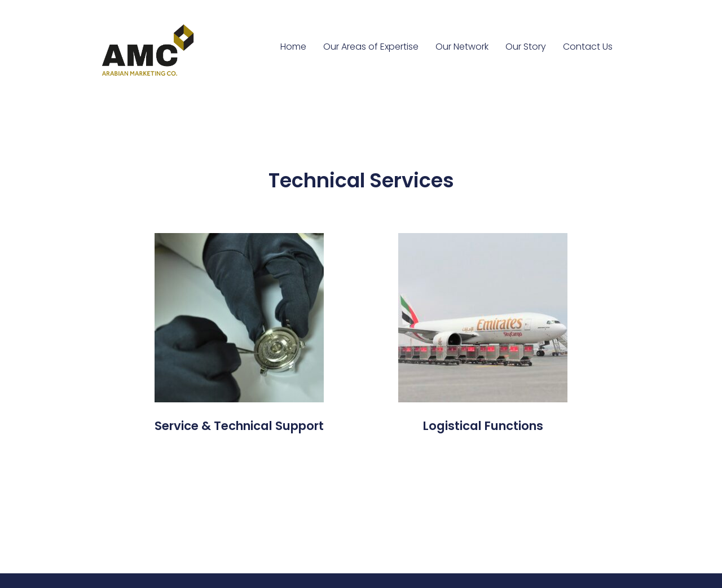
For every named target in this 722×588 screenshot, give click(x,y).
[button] (239, 426)
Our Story (526, 47)
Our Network (462, 47)
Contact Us (588, 47)
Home (293, 47)
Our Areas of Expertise (371, 47)
